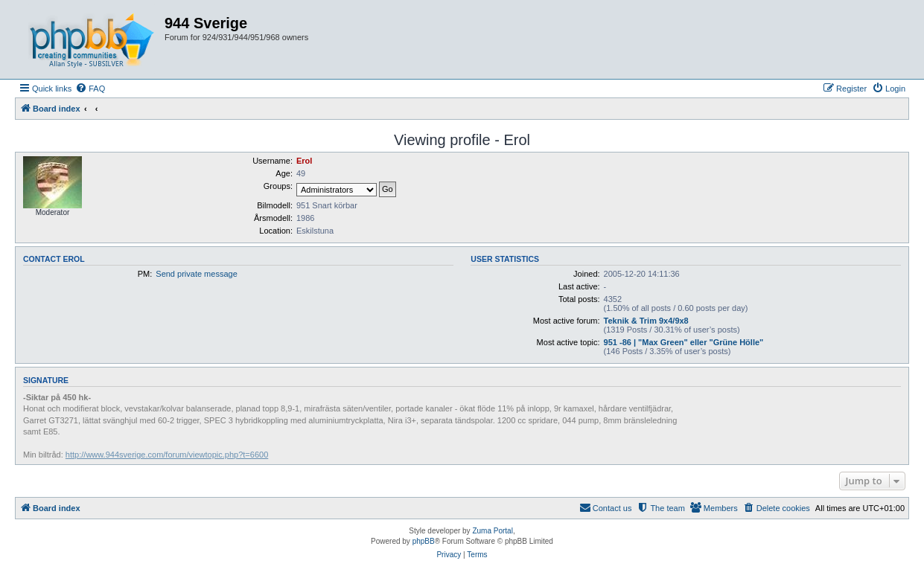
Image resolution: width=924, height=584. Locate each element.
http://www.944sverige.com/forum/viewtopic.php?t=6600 (167, 455)
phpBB (424, 541)
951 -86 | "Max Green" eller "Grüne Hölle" (684, 342)
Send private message (196, 274)
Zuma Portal (492, 531)
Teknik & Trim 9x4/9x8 (646, 321)
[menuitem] (90, 89)
